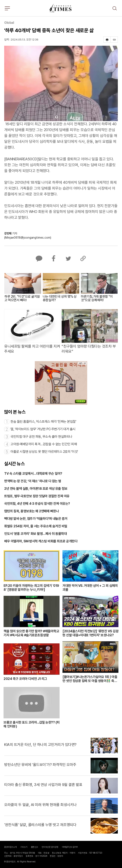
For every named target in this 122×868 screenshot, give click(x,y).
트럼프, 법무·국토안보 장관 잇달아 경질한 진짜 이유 (37, 496)
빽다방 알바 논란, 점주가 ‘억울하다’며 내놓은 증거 (36, 519)
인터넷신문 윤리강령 (50, 847)
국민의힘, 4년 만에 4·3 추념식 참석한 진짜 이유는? (37, 504)
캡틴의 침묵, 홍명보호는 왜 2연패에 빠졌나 (31, 511)
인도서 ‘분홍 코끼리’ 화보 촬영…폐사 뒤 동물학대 (35, 534)
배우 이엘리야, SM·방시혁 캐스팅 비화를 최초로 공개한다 (41, 541)
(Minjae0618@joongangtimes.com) (28, 238)
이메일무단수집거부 (70, 847)
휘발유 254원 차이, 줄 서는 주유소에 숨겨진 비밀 (36, 526)
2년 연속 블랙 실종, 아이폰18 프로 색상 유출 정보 (36, 489)
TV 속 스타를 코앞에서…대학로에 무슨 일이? (33, 474)
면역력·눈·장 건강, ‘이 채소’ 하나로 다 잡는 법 (33, 481)
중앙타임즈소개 (10, 847)
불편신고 (35, 847)
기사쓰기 (24, 847)
